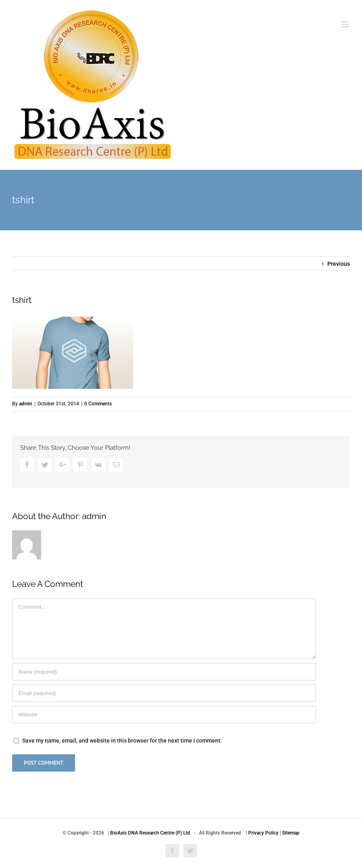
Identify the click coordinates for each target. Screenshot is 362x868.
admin (26, 404)
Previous (339, 264)
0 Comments (98, 404)
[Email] (164, 693)
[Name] (164, 672)
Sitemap (291, 833)
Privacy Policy (263, 833)
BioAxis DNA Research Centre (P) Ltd (150, 833)
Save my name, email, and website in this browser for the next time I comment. (122, 741)
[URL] (164, 715)
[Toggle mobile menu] (346, 24)
